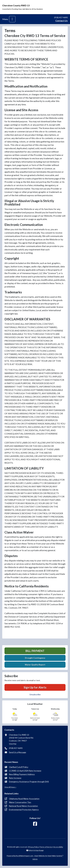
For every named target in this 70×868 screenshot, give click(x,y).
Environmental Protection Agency (24, 810)
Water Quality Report (35, 665)
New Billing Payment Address (22, 774)
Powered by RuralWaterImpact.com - (35, 856)
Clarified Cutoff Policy (19, 767)
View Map (13, 744)
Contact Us (62, 21)
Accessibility (58, 847)
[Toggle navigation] (12, 19)
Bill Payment (35, 651)
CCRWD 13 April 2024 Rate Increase (25, 771)
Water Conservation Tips (20, 802)
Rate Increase (15, 778)
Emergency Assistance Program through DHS (29, 782)
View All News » (10, 787)
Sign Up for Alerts (35, 687)
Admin (35, 859)
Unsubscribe (35, 694)
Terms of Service (46, 847)
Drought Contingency (35, 658)
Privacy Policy (34, 847)
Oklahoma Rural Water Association (24, 799)
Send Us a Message (18, 752)
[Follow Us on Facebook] (35, 824)
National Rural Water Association (23, 806)
